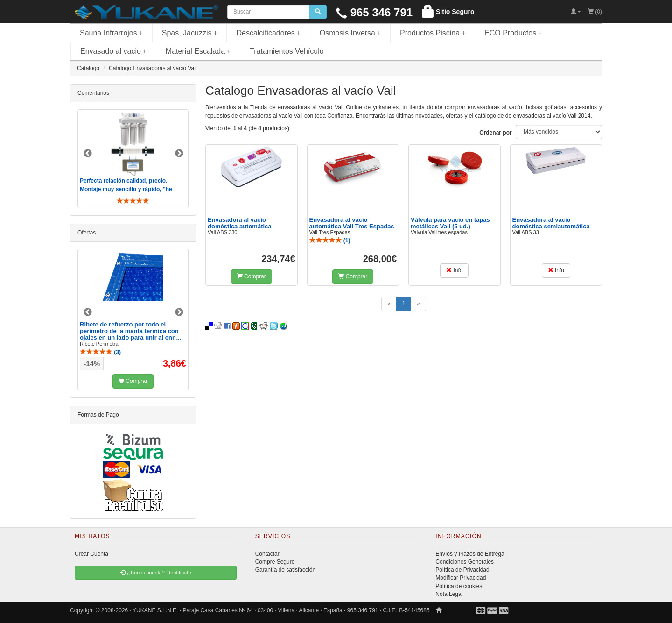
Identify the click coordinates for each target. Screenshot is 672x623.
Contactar (267, 554)
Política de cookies (459, 586)
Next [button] (179, 154)
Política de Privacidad (462, 570)
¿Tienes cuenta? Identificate (155, 573)
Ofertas (87, 233)
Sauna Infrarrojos (111, 33)
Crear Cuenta (91, 554)
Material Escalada (198, 51)
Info (454, 270)
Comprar (252, 276)
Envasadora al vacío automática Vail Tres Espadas (352, 223)
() (330, 241)
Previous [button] (88, 154)
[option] (133, 159)
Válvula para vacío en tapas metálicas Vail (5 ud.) (450, 223)
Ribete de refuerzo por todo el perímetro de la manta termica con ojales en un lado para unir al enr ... (130, 331)
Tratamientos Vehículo (287, 51)
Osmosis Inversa (350, 33)
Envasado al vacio (113, 51)
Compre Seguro (275, 562)
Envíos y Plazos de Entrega (470, 554)
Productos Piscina (433, 33)
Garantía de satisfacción (285, 570)
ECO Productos (513, 33)
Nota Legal (449, 594)
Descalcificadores (268, 33)
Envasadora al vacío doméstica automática (240, 223)
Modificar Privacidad (461, 578)
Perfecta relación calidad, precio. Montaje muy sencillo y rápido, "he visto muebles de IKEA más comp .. (127, 189)
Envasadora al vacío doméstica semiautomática (551, 223)
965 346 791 (374, 12)
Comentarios (93, 93)
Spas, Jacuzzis (190, 33)
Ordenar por (495, 133)
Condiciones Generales (465, 562)
